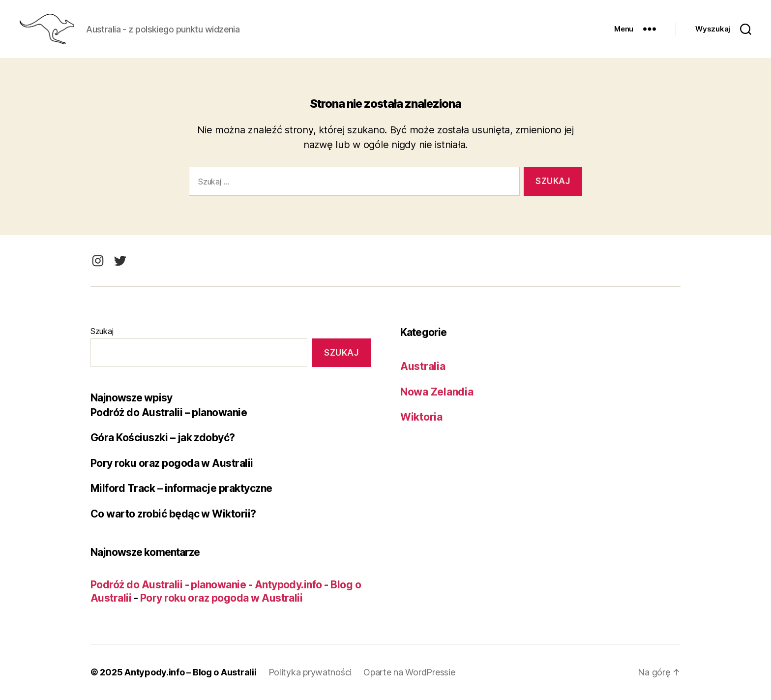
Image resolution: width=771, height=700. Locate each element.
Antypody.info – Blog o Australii (190, 672)
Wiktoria (421, 417)
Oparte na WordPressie (409, 672)
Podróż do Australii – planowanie (169, 412)
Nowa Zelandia (437, 392)
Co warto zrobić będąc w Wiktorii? (173, 514)
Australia (423, 366)
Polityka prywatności (310, 672)
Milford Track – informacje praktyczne (181, 488)
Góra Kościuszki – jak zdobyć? (163, 438)
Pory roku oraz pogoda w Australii (172, 463)
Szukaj (102, 331)
